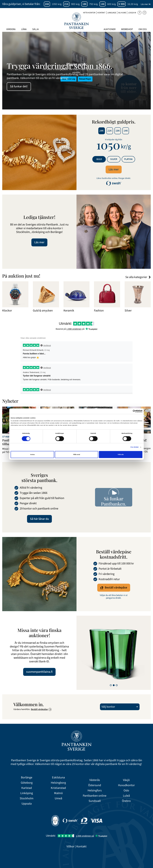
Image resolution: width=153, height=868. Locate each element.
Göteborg (27, 783)
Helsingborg (58, 783)
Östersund (95, 785)
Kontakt (101, 13)
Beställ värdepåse (114, 588)
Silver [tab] (114, 159)
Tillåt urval (77, 455)
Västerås (95, 780)
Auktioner (110, 29)
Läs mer (114, 169)
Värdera (11, 29)
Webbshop (127, 29)
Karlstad (27, 788)
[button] (111, 685)
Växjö (126, 780)
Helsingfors (95, 791)
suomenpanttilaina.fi (39, 672)
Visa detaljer (134, 447)
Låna (24, 29)
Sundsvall (95, 801)
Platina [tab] (128, 159)
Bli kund (122, 13)
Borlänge (27, 778)
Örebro (126, 801)
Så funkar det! (19, 86)
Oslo (126, 791)
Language (112, 13)
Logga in (132, 13)
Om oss (143, 29)
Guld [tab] (99, 159)
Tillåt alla (121, 455)
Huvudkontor (126, 785)
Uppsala (27, 804)
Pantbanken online (95, 796)
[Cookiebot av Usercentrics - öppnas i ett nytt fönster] (129, 411)
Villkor (70, 846)
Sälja (35, 29)
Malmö (58, 793)
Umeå (58, 798)
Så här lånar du (39, 519)
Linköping (27, 793)
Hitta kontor (89, 13)
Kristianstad (58, 788)
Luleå (126, 796)
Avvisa (32, 455)
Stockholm (27, 798)
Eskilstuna (58, 778)
